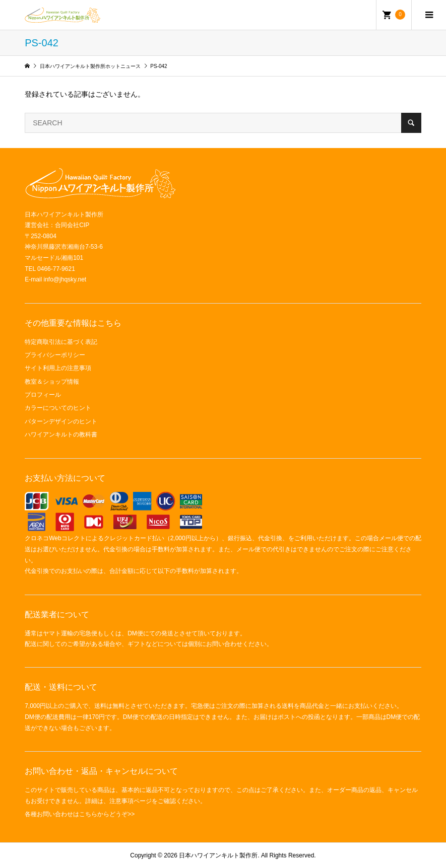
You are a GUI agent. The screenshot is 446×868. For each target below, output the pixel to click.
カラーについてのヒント (58, 408)
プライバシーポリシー (55, 355)
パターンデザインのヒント (61, 421)
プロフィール (43, 395)
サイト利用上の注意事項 (58, 368)
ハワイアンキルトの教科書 (61, 435)
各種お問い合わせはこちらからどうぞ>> (80, 814)
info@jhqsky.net (65, 279)
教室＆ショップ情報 (52, 382)
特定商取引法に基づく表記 (61, 342)
